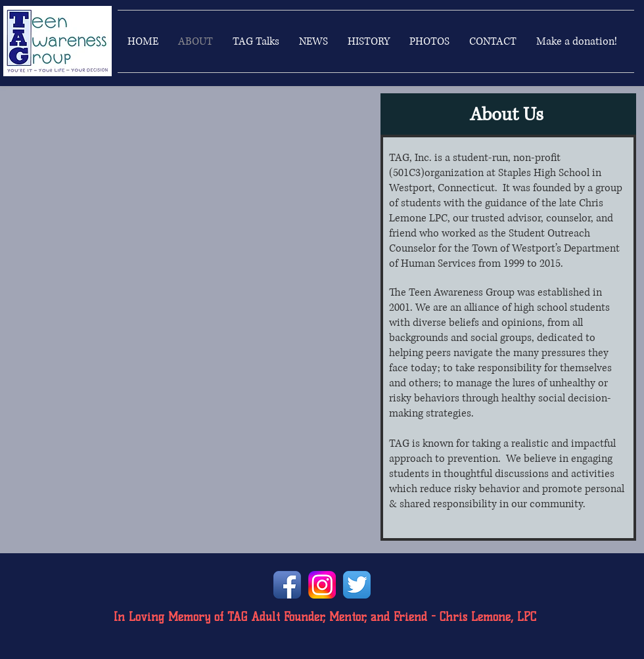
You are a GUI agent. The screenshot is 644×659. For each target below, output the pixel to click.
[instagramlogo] (322, 585)
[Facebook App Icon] (287, 585)
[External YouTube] (185, 193)
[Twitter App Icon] (357, 585)
